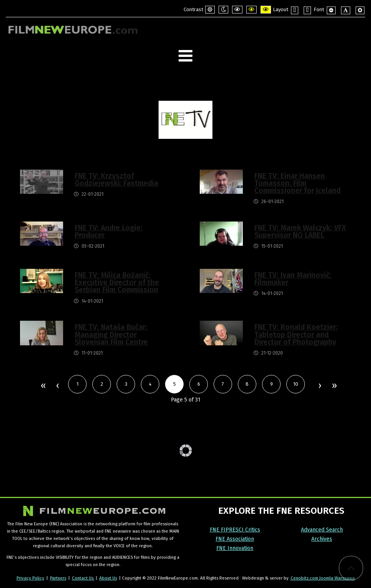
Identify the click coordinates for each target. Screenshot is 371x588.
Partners (58, 578)
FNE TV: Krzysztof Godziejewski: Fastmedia (116, 180)
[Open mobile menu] (185, 56)
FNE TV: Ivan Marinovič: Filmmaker (293, 279)
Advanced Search (322, 530)
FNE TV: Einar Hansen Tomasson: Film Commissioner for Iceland (297, 183)
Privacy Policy (30, 578)
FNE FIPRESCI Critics (235, 530)
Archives (322, 539)
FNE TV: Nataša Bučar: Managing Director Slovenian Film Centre (111, 334)
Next (319, 386)
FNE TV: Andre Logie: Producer (109, 232)
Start (43, 386)
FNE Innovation (235, 548)
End (334, 386)
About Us (108, 578)
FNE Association (235, 539)
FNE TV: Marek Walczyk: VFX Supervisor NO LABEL (300, 232)
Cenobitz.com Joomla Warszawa (323, 578)
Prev (57, 386)
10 (296, 384)
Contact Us (83, 578)
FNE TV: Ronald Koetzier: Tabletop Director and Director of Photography (296, 334)
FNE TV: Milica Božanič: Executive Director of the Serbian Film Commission (117, 282)
